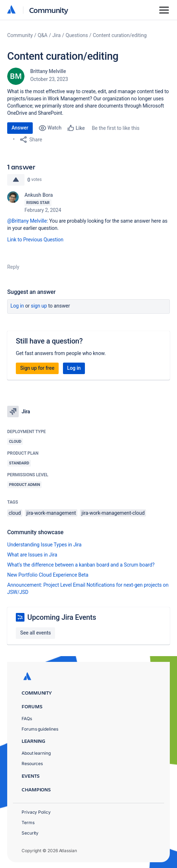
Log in (17, 306)
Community (49, 10)
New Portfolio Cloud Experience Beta (48, 575)
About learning (36, 753)
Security (30, 833)
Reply (13, 267)
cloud (15, 513)
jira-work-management (51, 513)
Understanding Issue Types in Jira (44, 545)
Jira (57, 35)
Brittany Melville (48, 71)
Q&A (43, 35)
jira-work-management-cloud (113, 513)
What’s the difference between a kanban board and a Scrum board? (81, 565)
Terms (28, 822)
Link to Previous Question (36, 240)
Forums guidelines (40, 729)
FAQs (27, 719)
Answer (20, 128)
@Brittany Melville (27, 221)
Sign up (39, 306)
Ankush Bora (39, 195)
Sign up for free (37, 368)
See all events (35, 633)
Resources (32, 764)
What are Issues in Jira (32, 555)
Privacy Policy (36, 812)
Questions (77, 35)
